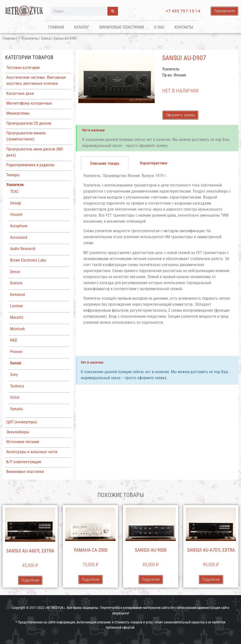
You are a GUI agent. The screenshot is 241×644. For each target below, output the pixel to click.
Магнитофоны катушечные (29, 103)
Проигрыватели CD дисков (29, 123)
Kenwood (17, 295)
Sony (14, 375)
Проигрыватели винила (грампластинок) (26, 136)
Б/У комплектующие (24, 462)
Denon (15, 272)
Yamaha (16, 409)
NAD (14, 340)
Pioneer (16, 352)
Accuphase (19, 226)
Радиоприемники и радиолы (30, 165)
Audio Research (23, 249)
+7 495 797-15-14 (183, 11)
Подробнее (30, 580)
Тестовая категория (23, 68)
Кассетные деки (20, 93)
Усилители (29, 38)
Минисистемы (18, 113)
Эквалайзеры (18, 432)
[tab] (105, 163)
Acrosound (19, 237)
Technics (17, 386)
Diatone (16, 283)
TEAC (14, 191)
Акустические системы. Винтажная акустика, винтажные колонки (36, 80)
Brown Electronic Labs (28, 260)
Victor (15, 397)
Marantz (17, 317)
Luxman (16, 306)
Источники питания (23, 442)
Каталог (82, 27)
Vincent (16, 215)
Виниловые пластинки (122, 27)
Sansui (46, 38)
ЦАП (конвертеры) (22, 422)
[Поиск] (113, 11)
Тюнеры (13, 175)
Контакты (184, 27)
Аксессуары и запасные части (32, 452)
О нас (159, 27)
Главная (56, 27)
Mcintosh (17, 329)
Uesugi (16, 203)
